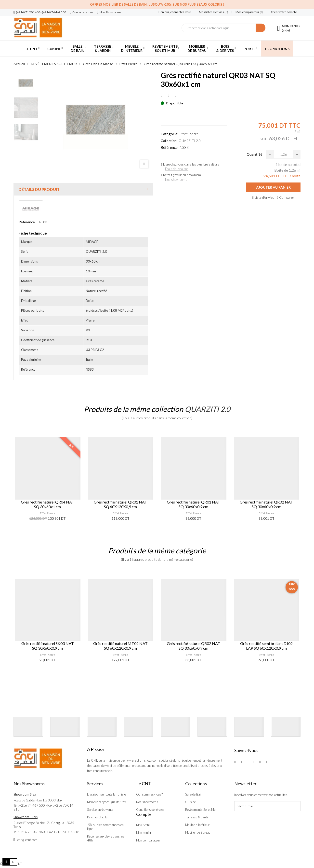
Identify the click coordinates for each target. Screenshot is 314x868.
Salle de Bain (194, 794)
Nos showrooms (176, 180)
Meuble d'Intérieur (197, 825)
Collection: (169, 141)
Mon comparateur (148, 840)
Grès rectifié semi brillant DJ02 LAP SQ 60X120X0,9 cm (266, 646)
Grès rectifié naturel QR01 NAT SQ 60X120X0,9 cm (120, 504)
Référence (27, 222)
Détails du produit (39, 189)
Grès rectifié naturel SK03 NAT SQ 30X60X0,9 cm (48, 646)
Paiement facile (97, 817)
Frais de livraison (177, 169)
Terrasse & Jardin (197, 817)
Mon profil (143, 825)
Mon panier (144, 833)
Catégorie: (170, 134)
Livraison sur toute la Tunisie (106, 794)
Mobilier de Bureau (198, 832)
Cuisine (190, 802)
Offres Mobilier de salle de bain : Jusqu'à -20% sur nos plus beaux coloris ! (157, 4)
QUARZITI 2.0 (190, 141)
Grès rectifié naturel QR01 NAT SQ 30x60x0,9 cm (194, 504)
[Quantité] (283, 154)
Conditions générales (150, 810)
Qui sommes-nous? (149, 794)
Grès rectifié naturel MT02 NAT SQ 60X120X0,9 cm (120, 646)
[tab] (83, 189)
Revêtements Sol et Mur (201, 810)
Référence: (170, 147)
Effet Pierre (189, 134)
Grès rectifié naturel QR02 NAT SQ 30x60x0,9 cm (266, 504)
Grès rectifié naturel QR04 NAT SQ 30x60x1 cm (48, 504)
